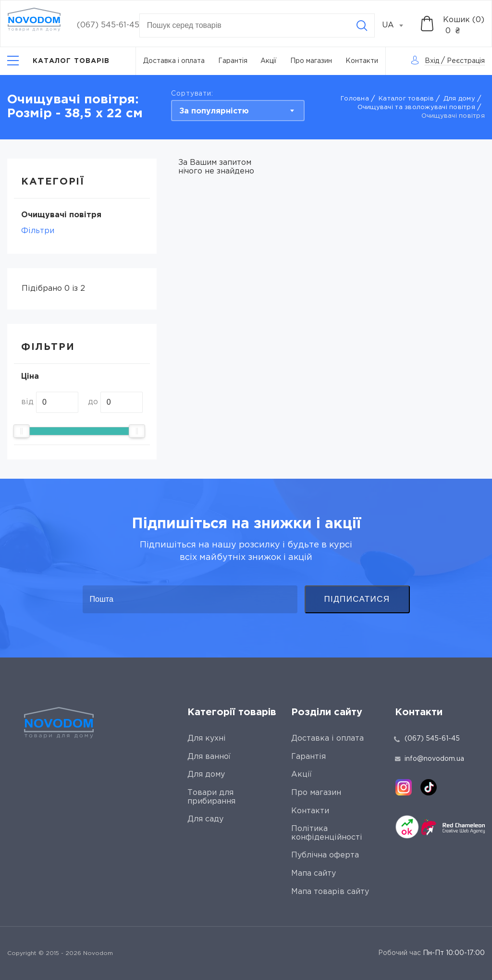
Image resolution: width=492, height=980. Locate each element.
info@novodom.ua (430, 759)
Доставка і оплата (174, 61)
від (27, 402)
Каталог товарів (406, 99)
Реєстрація (466, 61)
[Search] (362, 25)
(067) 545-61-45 (108, 25)
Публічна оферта (325, 855)
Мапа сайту (314, 874)
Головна (355, 99)
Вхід (432, 61)
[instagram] (404, 787)
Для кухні (207, 738)
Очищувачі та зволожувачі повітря (416, 107)
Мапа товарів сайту (330, 892)
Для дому (459, 99)
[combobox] (398, 25)
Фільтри (38, 231)
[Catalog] (59, 61)
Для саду (205, 819)
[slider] (22, 431)
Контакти (362, 61)
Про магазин (311, 61)
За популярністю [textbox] (214, 111)
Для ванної (209, 757)
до (93, 402)
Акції (269, 61)
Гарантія (233, 61)
